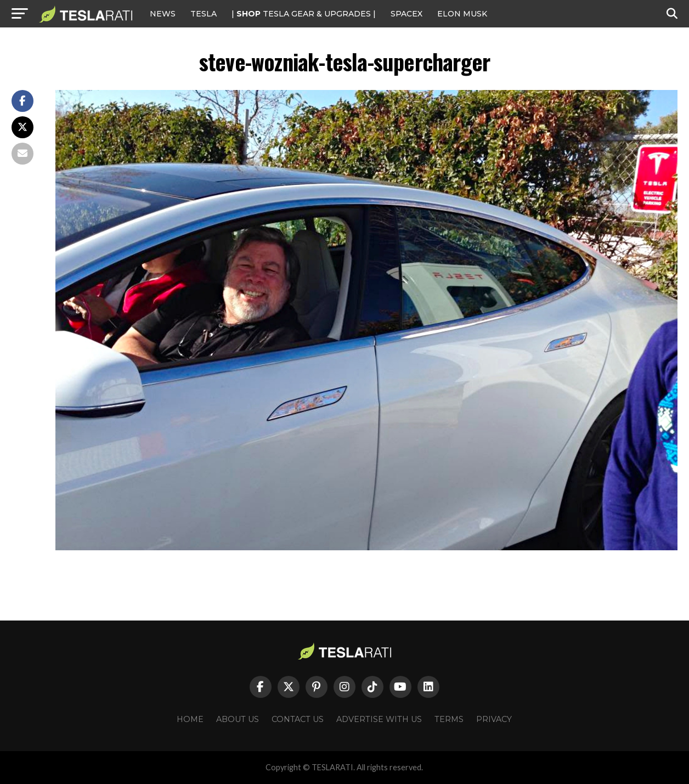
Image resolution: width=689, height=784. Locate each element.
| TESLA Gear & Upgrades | (304, 14)
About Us (238, 719)
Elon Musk (462, 14)
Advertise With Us (379, 719)
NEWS (163, 14)
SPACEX (406, 14)
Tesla (204, 14)
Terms (449, 719)
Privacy (494, 719)
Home (190, 719)
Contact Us (298, 719)
